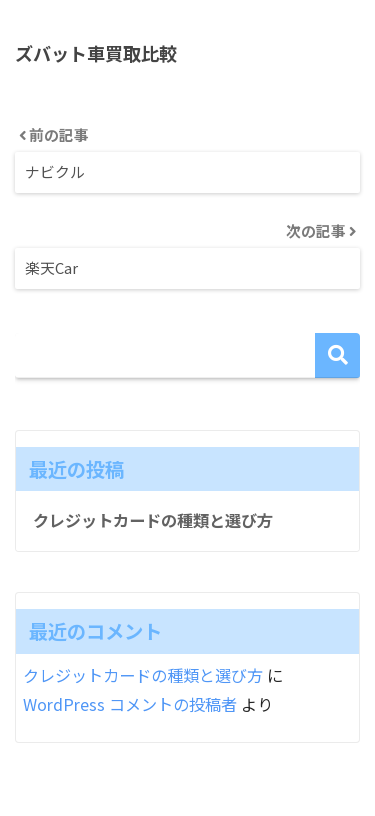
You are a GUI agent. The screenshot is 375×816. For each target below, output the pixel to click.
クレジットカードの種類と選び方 (153, 520)
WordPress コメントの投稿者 (130, 704)
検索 (337, 355)
